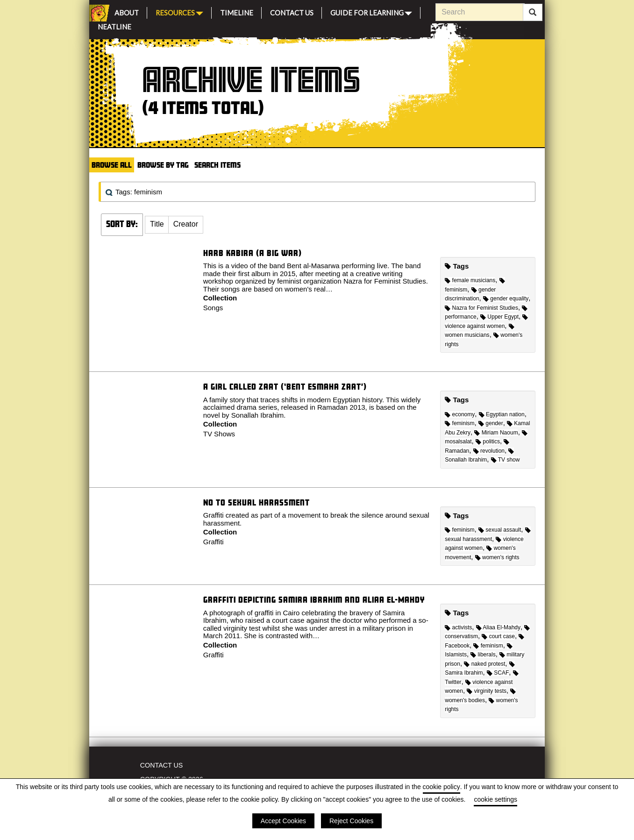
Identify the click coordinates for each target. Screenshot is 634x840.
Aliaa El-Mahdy (498, 627)
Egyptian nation (502, 414)
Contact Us (292, 11)
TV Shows (219, 434)
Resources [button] (179, 12)
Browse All (112, 165)
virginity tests (487, 691)
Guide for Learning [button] (371, 12)
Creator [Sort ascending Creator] (186, 224)
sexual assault (500, 530)
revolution (489, 451)
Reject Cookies (351, 821)
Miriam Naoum (496, 433)
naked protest (484, 664)
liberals (483, 655)
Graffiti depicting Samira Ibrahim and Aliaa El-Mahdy (314, 600)
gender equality (506, 299)
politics (488, 441)
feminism (459, 423)
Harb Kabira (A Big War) (253, 253)
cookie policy (442, 787)
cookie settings (495, 799)
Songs (213, 308)
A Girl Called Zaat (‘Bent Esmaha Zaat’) (285, 387)
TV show (506, 460)
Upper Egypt (499, 317)
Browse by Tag (163, 165)
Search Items (217, 165)
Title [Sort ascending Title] (157, 224)
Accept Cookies (283, 821)
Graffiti (214, 542)
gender (491, 423)
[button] (157, 225)
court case (498, 636)
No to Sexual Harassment (256, 502)
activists (458, 627)
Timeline (237, 11)
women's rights (497, 557)
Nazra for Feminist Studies (481, 308)
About (127, 11)
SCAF (498, 673)
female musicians (470, 280)
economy (460, 414)
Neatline (114, 25)
